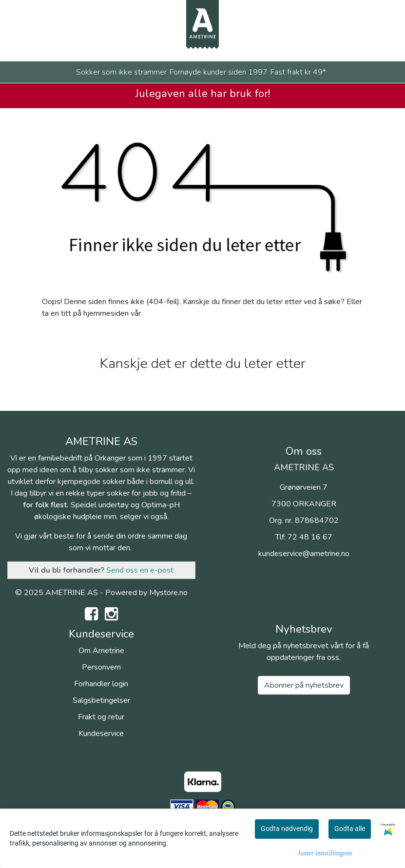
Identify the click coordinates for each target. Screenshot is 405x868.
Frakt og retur (101, 717)
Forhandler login (101, 684)
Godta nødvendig (287, 829)
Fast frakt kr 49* (298, 72)
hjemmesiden (106, 313)
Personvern (101, 667)
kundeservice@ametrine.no (304, 554)
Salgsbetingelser (101, 700)
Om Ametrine (101, 651)
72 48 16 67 (310, 537)
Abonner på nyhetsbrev (304, 685)
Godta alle (350, 829)
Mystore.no (168, 593)
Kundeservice (101, 733)
